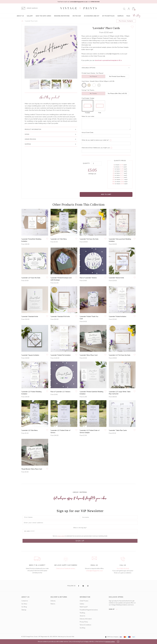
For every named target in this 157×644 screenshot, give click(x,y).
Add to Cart (106, 194)
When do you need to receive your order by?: (95, 140)
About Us (20, 16)
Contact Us (25, 601)
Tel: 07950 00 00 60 (123, 569)
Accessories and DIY (92, 16)
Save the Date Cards (43, 16)
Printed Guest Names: (89, 73)
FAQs (128, 16)
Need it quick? (84, 607)
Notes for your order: (88, 116)
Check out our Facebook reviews (66, 569)
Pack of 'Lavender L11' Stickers (60, 392)
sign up (114, 609)
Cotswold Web (70, 637)
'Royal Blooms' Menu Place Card (32, 469)
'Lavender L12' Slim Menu (30, 430)
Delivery (53, 601)
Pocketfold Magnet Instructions (89, 610)
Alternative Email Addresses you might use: (96, 148)
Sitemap (24, 610)
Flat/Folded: (86, 98)
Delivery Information (86, 619)
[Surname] (109, 517)
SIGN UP (80, 541)
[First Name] (51, 517)
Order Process (84, 601)
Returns (53, 604)
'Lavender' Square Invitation (30, 355)
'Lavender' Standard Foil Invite (60, 316)
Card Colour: (86, 81)
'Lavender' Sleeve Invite (116, 278)
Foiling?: (84, 90)
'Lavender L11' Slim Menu (59, 239)
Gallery (30, 16)
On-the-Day (77, 16)
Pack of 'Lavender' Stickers (88, 278)
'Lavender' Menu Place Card (89, 355)
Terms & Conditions (85, 625)
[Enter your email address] (80, 523)
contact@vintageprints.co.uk (94, 571)
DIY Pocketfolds (108, 16)
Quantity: (87, 163)
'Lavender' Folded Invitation (118, 316)
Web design (61, 637)
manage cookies (110, 642)
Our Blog (24, 607)
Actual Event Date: (88, 133)
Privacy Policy (84, 622)
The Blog (137, 16)
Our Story (24, 604)
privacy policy (61, 536)
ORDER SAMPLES (32, 8)
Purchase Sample (126, 21)
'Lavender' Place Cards (31, 21)
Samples (120, 16)
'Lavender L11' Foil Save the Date (120, 355)
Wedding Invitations (62, 16)
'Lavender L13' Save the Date (31, 278)
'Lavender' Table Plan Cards (118, 430)
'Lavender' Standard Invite (30, 316)
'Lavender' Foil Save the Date (89, 239)
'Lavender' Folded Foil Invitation (61, 355)
